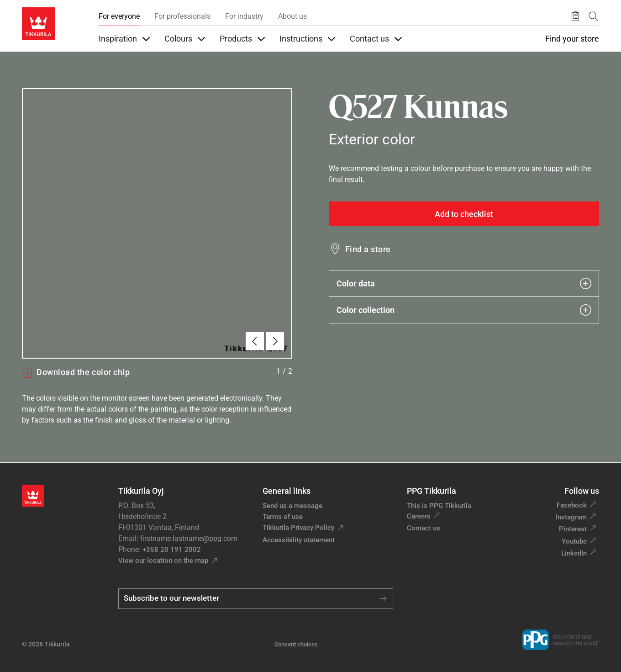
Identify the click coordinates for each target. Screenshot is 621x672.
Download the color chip (76, 372)
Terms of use (283, 517)
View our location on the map (163, 561)
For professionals (182, 16)
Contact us (424, 528)
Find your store (572, 39)
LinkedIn (574, 553)
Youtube (574, 541)
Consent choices (296, 644)
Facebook (572, 505)
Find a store (368, 249)
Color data (464, 283)
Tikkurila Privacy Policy (298, 528)
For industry (244, 16)
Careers (419, 516)
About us (292, 16)
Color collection (464, 310)
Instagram (571, 517)
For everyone (119, 16)
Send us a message (292, 506)
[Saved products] (575, 16)
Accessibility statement (299, 540)
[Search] (594, 16)
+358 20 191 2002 (172, 550)
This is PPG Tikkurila (439, 506)
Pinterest (573, 529)
